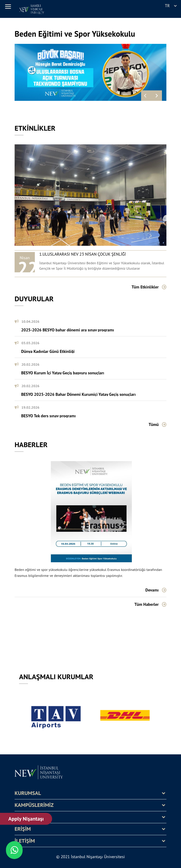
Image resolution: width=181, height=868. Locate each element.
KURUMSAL (28, 793)
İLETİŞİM (25, 841)
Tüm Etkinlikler (145, 287)
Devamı (152, 590)
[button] (9, 7)
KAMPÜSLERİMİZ (34, 805)
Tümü (154, 424)
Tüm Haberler (147, 604)
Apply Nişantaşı (26, 819)
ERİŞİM (23, 829)
